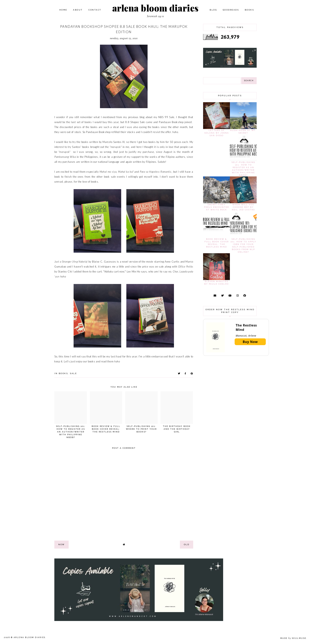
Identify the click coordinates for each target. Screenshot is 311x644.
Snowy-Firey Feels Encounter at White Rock (216, 207)
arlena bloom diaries (155, 8)
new (61, 544)
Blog (213, 10)
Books (249, 10)
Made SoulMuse (293, 638)
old (187, 544)
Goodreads (231, 10)
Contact (95, 10)
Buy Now (250, 342)
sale (73, 373)
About (78, 10)
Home (63, 10)
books (63, 373)
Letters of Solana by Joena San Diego (217, 133)
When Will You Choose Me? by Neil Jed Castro (243, 207)
